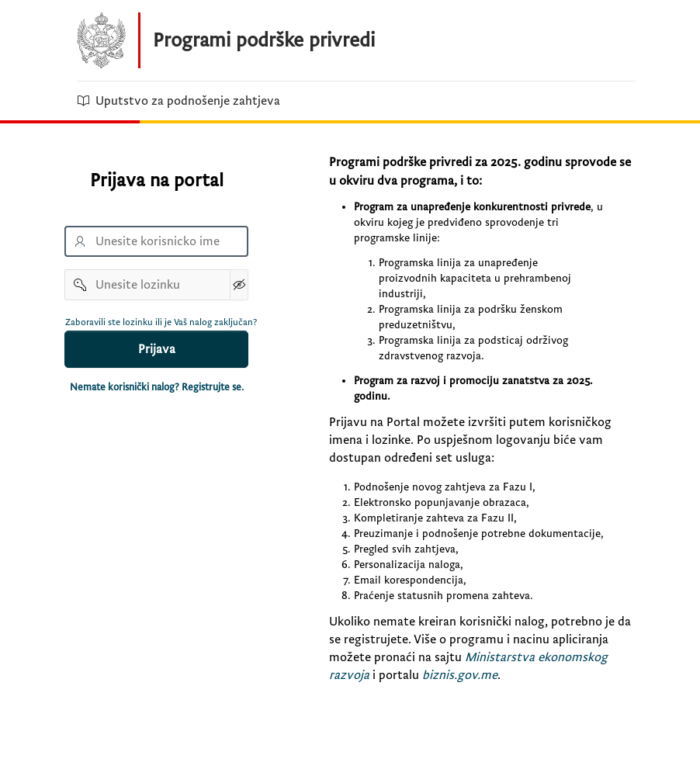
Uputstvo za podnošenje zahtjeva (178, 101)
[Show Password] (239, 285)
